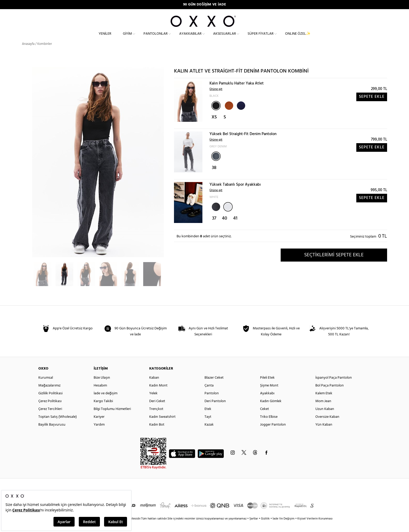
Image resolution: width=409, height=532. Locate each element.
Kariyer (99, 426)
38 (214, 177)
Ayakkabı (267, 403)
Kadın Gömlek (271, 411)
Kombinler (45, 53)
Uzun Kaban (325, 418)
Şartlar (254, 528)
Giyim (127, 38)
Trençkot (156, 418)
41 (235, 228)
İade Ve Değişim (284, 528)
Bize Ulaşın (102, 387)
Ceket (264, 418)
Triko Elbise (269, 426)
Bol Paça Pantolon (330, 395)
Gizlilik (266, 528)
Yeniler (105, 38)
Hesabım (100, 395)
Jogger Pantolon (273, 434)
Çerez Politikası (50, 411)
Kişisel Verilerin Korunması (315, 528)
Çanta (209, 395)
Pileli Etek (267, 387)
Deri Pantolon (215, 411)
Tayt (208, 426)
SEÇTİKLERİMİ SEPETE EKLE (334, 264)
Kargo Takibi (103, 411)
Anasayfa (28, 53)
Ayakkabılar (190, 38)
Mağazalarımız (49, 395)
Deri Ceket (157, 411)
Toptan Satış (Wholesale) (58, 426)
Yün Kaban (324, 434)
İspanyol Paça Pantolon (334, 387)
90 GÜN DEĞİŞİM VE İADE (205, 5)
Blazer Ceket (214, 387)
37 (214, 228)
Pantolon (212, 403)
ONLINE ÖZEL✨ (298, 38)
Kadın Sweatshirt (162, 426)
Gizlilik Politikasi (50, 403)
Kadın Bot (157, 434)
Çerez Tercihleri (50, 418)
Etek (208, 418)
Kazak (209, 434)
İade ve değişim (106, 403)
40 (225, 228)
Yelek (153, 403)
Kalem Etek (324, 403)
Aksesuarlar (225, 38)
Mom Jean (323, 411)
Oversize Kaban (327, 426)
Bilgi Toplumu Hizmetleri (112, 418)
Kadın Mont (158, 395)
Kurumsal (46, 387)
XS (214, 127)
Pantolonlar (156, 38)
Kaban (154, 387)
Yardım (99, 434)
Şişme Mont (269, 395)
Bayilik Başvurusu (52, 434)
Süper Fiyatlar (261, 38)
